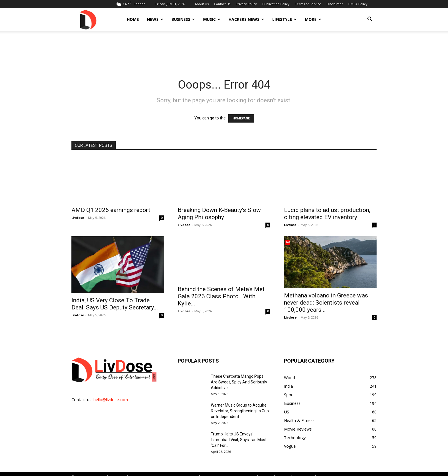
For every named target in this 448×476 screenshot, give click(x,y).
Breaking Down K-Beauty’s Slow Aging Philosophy (219, 214)
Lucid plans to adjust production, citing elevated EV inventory (327, 214)
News (155, 19)
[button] (370, 20)
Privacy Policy (246, 4)
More (313, 19)
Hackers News (246, 19)
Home (133, 19)
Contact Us (222, 4)
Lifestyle (284, 19)
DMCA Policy (358, 4)
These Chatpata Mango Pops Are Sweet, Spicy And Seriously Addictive (239, 382)
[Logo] (88, 19)
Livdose (78, 218)
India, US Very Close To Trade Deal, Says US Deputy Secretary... (115, 304)
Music (212, 19)
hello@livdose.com (111, 400)
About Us (202, 4)
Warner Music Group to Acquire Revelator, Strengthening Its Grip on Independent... (240, 411)
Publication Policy (276, 4)
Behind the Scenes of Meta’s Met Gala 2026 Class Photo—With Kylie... (221, 296)
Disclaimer (335, 4)
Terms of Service (308, 4)
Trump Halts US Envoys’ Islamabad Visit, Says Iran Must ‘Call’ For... (239, 440)
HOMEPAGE (241, 118)
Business (183, 19)
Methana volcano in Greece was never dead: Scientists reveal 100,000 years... (326, 303)
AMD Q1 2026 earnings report (111, 210)
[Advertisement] (224, 51)
